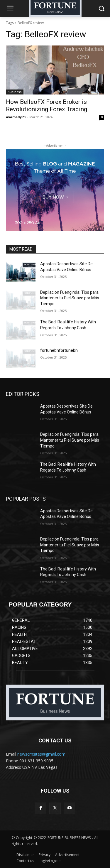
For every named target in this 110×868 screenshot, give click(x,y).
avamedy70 (16, 117)
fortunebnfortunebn (59, 350)
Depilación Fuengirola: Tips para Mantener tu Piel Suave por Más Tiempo (70, 298)
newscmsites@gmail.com (41, 754)
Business (15, 92)
